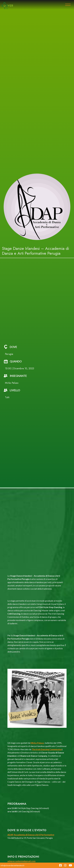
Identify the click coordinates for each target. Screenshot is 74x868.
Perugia (9, 354)
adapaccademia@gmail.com (21, 861)
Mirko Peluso (37, 743)
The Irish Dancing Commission (47, 749)
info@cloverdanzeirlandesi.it (13, 865)
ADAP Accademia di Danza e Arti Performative (31, 835)
